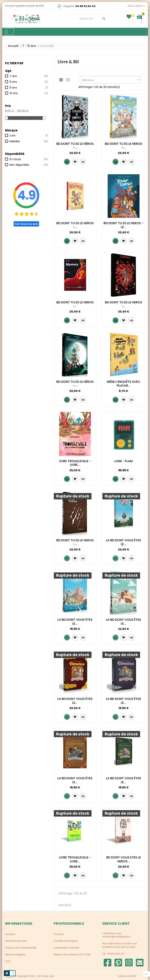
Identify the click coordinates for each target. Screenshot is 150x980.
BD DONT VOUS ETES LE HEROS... (124, 859)
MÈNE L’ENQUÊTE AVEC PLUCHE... (124, 384)
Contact (59, 934)
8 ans (13, 82)
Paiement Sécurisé (16, 941)
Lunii (12, 135)
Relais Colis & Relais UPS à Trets (72, 954)
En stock (15, 159)
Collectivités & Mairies (66, 948)
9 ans (13, 88)
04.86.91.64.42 (85, 6)
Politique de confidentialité (21, 948)
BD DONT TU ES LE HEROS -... (124, 146)
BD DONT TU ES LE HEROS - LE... (123, 225)
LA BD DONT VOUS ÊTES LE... (123, 542)
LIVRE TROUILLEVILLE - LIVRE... (75, 463)
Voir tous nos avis (26, 224)
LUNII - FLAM (124, 461)
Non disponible (19, 165)
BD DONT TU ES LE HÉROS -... (75, 146)
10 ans (14, 93)
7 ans (13, 76)
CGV (8, 961)
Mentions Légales (15, 954)
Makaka (15, 141)
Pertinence (111, 80)
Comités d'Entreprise (66, 941)
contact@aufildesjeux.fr (116, 937)
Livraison (10, 934)
